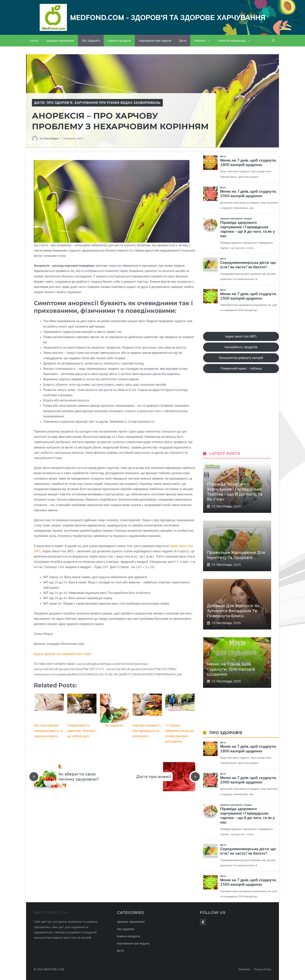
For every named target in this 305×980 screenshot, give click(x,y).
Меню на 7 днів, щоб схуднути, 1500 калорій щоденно (231, 669)
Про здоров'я (126, 929)
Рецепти (204, 41)
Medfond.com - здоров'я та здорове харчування (168, 17)
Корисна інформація (236, 41)
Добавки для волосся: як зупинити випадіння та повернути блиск (233, 611)
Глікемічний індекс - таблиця (241, 368)
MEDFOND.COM (54, 969)
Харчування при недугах (155, 41)
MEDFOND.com (51, 913)
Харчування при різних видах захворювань (117, 103)
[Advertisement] (241, 416)
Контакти (244, 969)
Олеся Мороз (51, 138)
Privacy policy (262, 969)
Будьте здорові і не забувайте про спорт (62, 654)
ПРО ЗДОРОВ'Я (226, 733)
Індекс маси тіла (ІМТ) (241, 336)
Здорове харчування (60, 41)
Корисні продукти (119, 41)
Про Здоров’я (91, 41)
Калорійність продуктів (241, 347)
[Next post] (195, 777)
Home (34, 41)
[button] (274, 41)
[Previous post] (34, 777)
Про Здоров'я (60, 103)
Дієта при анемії (153, 777)
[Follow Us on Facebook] (203, 922)
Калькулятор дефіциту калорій (241, 358)
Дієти (183, 41)
